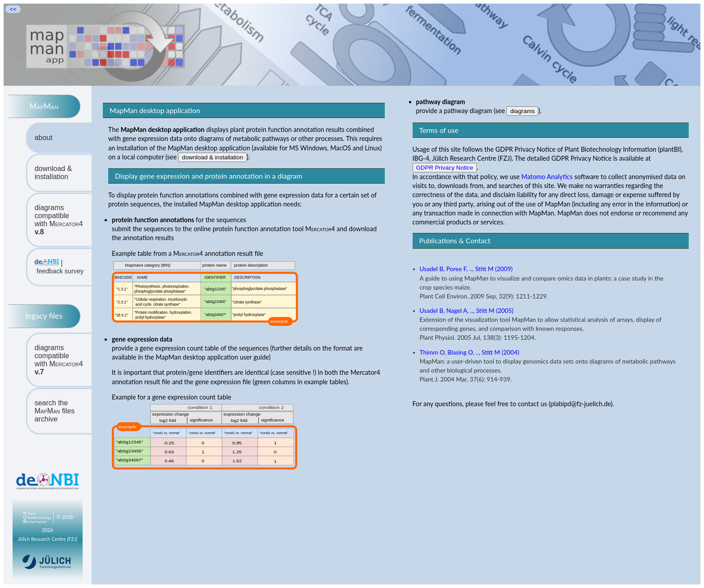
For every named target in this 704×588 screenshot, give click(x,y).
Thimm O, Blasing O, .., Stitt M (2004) (470, 352)
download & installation (53, 173)
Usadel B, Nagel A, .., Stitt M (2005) (467, 311)
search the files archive (55, 411)
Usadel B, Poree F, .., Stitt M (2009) (466, 269)
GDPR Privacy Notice (445, 168)
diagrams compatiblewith (59, 220)
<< (13, 9)
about (44, 138)
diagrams (522, 111)
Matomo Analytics (547, 177)
